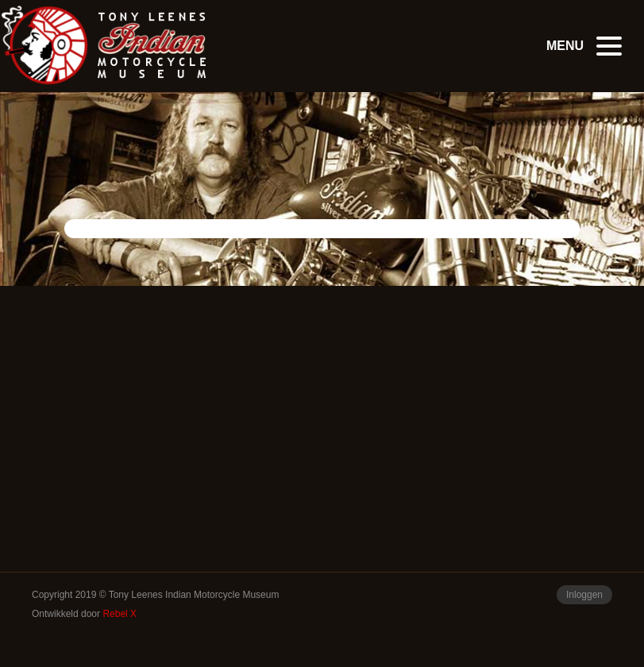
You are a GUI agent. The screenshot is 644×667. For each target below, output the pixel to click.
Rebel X (120, 614)
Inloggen (584, 595)
